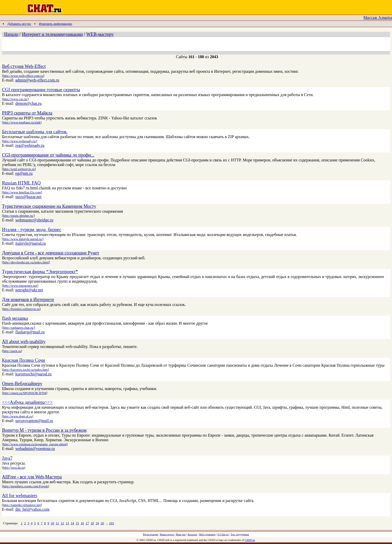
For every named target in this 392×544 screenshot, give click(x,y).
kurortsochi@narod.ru (33, 374)
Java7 (7, 458)
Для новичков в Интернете (28, 300)
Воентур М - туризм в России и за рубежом (44, 430)
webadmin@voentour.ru (35, 449)
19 (97, 523)
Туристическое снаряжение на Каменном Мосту (49, 206)
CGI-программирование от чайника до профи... (48, 155)
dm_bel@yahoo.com (32, 509)
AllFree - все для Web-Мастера (32, 477)
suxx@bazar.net (28, 197)
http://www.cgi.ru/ (15, 99)
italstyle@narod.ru (31, 243)
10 (52, 523)
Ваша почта (167, 534)
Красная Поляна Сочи (24, 360)
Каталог (193, 534)
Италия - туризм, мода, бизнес (32, 230)
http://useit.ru (12, 351)
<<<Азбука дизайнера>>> (27, 402)
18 (92, 523)
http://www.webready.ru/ (20, 141)
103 (111, 523)
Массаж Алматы (378, 18)
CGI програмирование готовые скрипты (41, 90)
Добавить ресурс (19, 24)
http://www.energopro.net (20, 286)
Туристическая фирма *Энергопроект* (40, 272)
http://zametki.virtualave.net (22, 505)
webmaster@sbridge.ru (34, 220)
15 (77, 523)
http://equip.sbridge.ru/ (18, 216)
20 (102, 523)
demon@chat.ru (28, 103)
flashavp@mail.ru (30, 332)
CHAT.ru (250, 540)
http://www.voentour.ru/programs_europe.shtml (35, 444)
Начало (11, 34)
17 (87, 523)
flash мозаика (15, 318)
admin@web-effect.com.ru (37, 80)
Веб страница (207, 534)
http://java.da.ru (14, 468)
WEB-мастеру (100, 34)
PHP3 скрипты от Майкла (27, 113)
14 (72, 523)
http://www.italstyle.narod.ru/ (23, 239)
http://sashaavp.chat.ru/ (19, 328)
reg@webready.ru (30, 145)
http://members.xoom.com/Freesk (25, 486)
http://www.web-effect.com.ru (23, 76)
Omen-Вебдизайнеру (22, 384)
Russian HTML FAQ (21, 183)
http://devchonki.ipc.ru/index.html (26, 262)
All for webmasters (20, 496)
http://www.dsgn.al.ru (18, 416)
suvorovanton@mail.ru (34, 421)
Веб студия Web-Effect (24, 66)
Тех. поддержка (240, 534)
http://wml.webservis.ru (19, 169)
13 (67, 523)
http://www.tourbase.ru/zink (22, 122)
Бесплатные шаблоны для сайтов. (35, 132)
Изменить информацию (56, 24)
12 (62, 523)
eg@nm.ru (24, 173)
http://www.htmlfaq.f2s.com (22, 192)
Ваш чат (181, 534)
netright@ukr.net (29, 290)
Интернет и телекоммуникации (52, 34)
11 (58, 523)
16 (82, 523)
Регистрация (150, 534)
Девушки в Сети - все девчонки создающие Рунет (51, 253)
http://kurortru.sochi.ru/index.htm (25, 370)
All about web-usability (24, 342)
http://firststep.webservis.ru (21, 309)
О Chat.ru (223, 534)
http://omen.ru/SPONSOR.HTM (25, 393)
